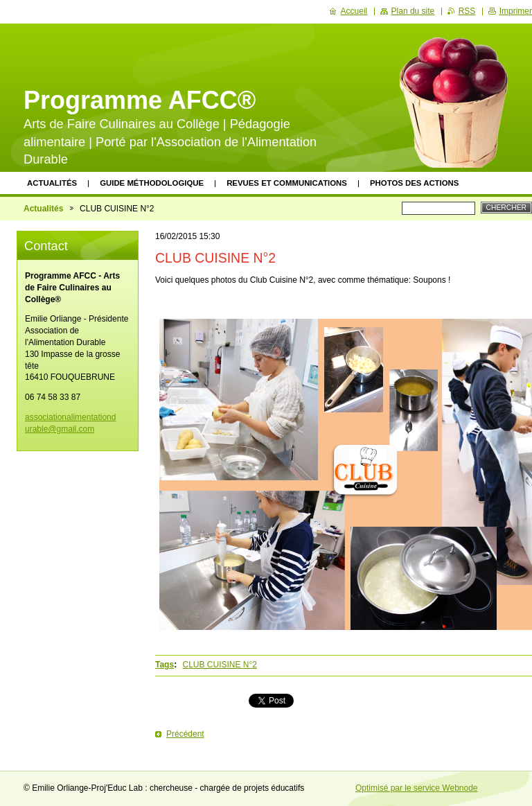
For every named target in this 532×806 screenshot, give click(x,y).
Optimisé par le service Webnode (417, 788)
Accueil (354, 11)
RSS (467, 11)
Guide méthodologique (152, 183)
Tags (165, 665)
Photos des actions (414, 183)
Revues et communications (287, 183)
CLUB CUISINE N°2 (220, 665)
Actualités (52, 183)
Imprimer (516, 11)
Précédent (185, 734)
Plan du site (413, 11)
